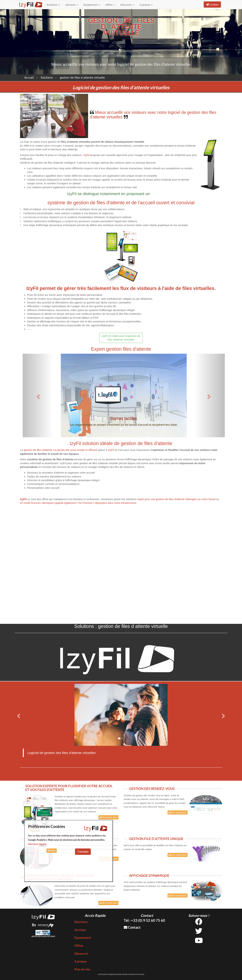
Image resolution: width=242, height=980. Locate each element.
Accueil (29, 78)
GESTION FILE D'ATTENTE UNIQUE (156, 839)
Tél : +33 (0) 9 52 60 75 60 (144, 920)
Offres (110, 5)
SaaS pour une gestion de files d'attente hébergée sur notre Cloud (176, 499)
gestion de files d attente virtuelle (82, 78)
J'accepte (83, 852)
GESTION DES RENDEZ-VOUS (152, 789)
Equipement (92, 5)
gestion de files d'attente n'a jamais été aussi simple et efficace (61, 450)
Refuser (52, 851)
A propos (146, 5)
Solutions (53, 5)
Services (72, 5)
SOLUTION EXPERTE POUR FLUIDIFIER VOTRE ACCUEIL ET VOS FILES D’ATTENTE (69, 788)
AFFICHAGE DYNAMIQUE (149, 876)
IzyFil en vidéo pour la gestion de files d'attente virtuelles (121, 338)
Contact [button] (212, 5)
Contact (132, 927)
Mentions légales (37, 844)
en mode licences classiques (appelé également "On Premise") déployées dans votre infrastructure (78, 503)
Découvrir (127, 5)
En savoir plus (108, 817)
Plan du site (82, 969)
